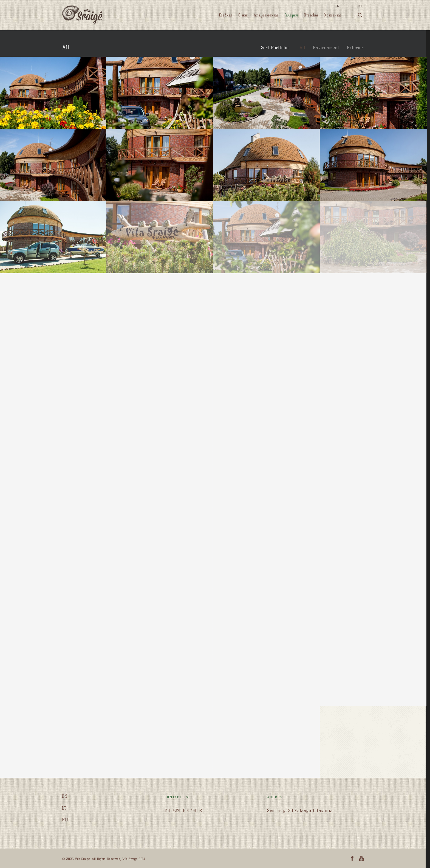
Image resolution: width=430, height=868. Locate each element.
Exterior (355, 48)
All (302, 48)
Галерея (291, 15)
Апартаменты (266, 15)
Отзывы (311, 15)
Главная (226, 15)
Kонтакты (333, 15)
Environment (326, 48)
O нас (243, 15)
